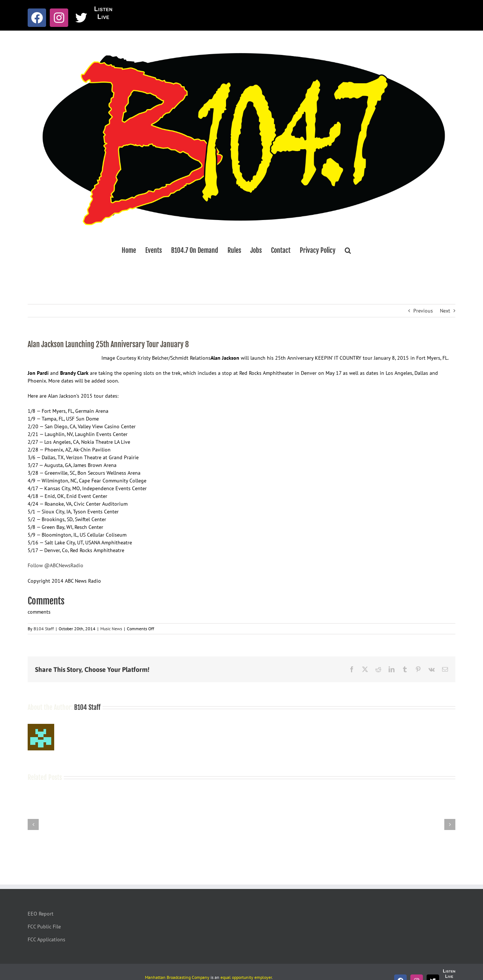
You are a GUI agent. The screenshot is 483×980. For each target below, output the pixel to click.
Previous (423, 311)
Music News (111, 629)
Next (445, 311)
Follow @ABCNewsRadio (55, 565)
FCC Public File (44, 927)
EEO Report (41, 914)
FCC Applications (46, 939)
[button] (348, 250)
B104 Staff (44, 629)
